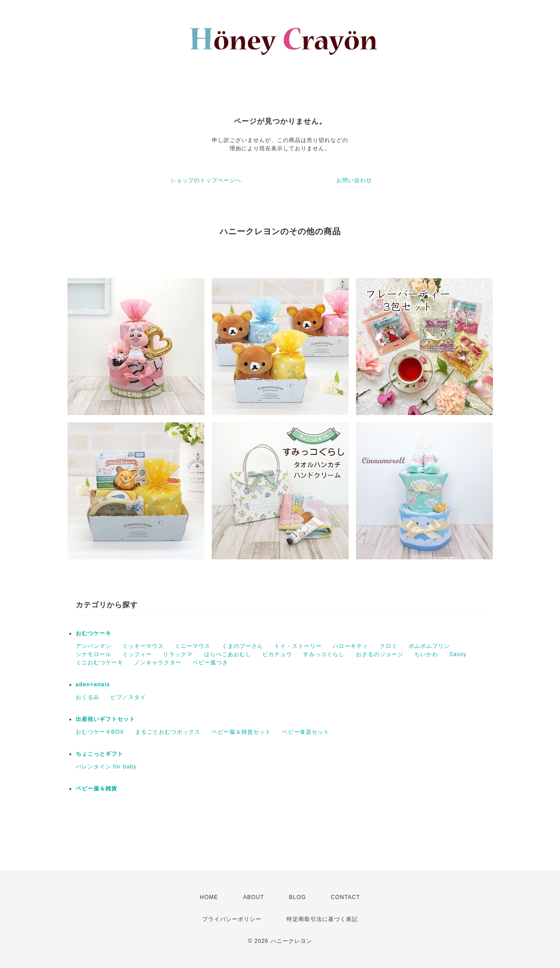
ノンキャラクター (158, 663)
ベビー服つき (210, 663)
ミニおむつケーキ (99, 663)
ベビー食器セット (306, 732)
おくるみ (88, 697)
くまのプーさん (243, 646)
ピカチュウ (277, 654)
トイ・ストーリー (298, 646)
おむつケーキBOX (100, 732)
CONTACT (345, 897)
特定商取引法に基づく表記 (322, 919)
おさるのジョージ (380, 654)
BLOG (297, 897)
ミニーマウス (193, 646)
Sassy (458, 654)
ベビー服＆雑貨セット (241, 732)
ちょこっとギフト (99, 754)
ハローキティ (351, 646)
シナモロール (94, 654)
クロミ (389, 646)
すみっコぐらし (324, 654)
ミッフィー (137, 654)
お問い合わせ (354, 180)
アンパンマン (94, 646)
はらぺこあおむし (228, 654)
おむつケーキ (94, 633)
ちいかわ (426, 654)
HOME (209, 897)
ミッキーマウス (143, 646)
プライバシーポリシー (232, 919)
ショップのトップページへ (206, 180)
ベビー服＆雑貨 (97, 789)
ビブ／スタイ (128, 697)
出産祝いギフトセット (105, 719)
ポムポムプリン (429, 646)
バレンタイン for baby (106, 767)
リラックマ (178, 654)
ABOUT (253, 897)
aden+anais (93, 684)
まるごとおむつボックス (168, 732)
